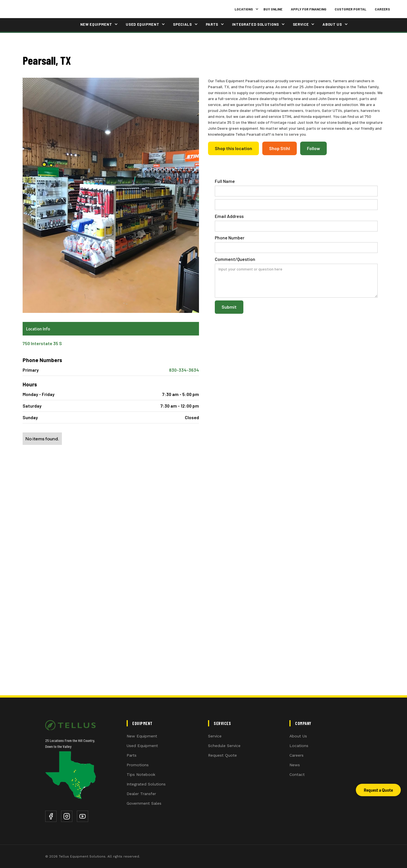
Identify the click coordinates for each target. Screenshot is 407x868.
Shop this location (233, 148)
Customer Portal (350, 9)
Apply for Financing (309, 9)
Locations (299, 746)
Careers (382, 9)
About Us (298, 736)
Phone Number (230, 238)
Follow (313, 148)
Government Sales (144, 803)
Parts (132, 755)
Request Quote (222, 755)
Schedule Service (224, 746)
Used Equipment (142, 746)
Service (215, 736)
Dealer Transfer (141, 794)
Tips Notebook (141, 774)
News (295, 765)
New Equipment (142, 736)
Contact (297, 774)
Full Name (225, 181)
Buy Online (273, 9)
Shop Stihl (280, 148)
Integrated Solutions (146, 784)
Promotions (138, 765)
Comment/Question (235, 259)
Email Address (229, 216)
